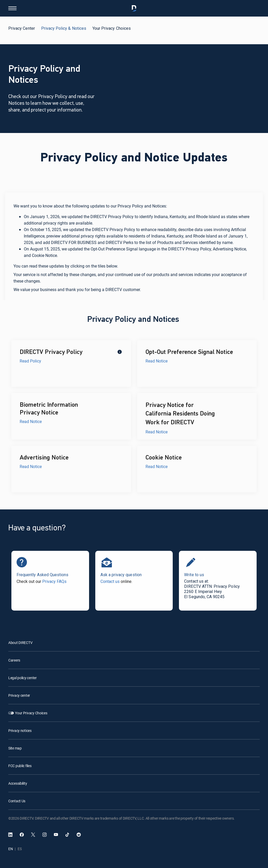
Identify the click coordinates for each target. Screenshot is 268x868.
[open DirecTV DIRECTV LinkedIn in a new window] (10, 835)
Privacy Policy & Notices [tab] (64, 28)
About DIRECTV (20, 643)
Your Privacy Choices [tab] (112, 28)
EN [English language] (10, 849)
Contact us (110, 581)
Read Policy (30, 361)
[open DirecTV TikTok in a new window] (67, 835)
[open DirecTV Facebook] (22, 835)
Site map (15, 748)
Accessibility (18, 783)
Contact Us (17, 801)
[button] (12, 8)
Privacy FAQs (54, 581)
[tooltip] (119, 352)
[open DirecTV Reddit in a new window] (79, 835)
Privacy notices (20, 730)
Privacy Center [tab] (22, 28)
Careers (14, 660)
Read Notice (157, 361)
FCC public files (20, 766)
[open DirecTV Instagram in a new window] (45, 835)
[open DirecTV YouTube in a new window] (56, 835)
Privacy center (19, 695)
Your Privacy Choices (31, 713)
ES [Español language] (20, 849)
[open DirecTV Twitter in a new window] (33, 835)
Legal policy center (23, 678)
